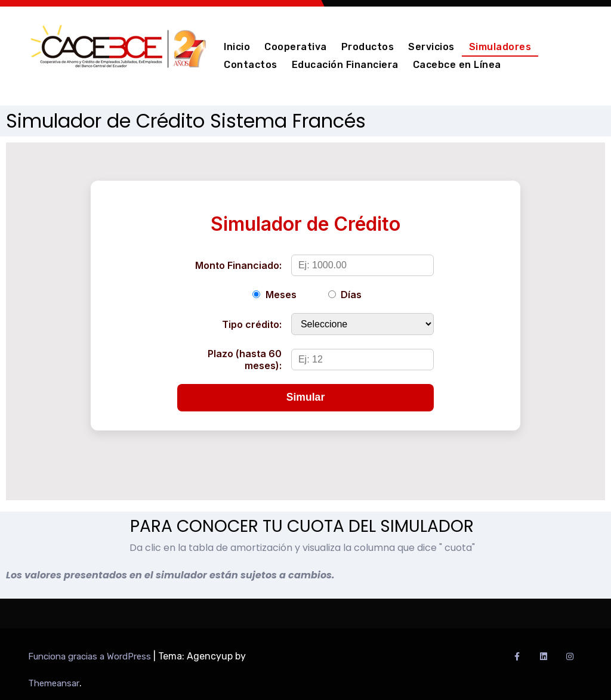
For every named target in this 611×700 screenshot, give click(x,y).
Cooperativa (296, 47)
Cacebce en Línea (457, 65)
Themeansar (54, 683)
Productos (368, 47)
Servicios (431, 47)
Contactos (251, 65)
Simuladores (500, 47)
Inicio (237, 47)
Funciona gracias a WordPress (91, 656)
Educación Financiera (345, 65)
